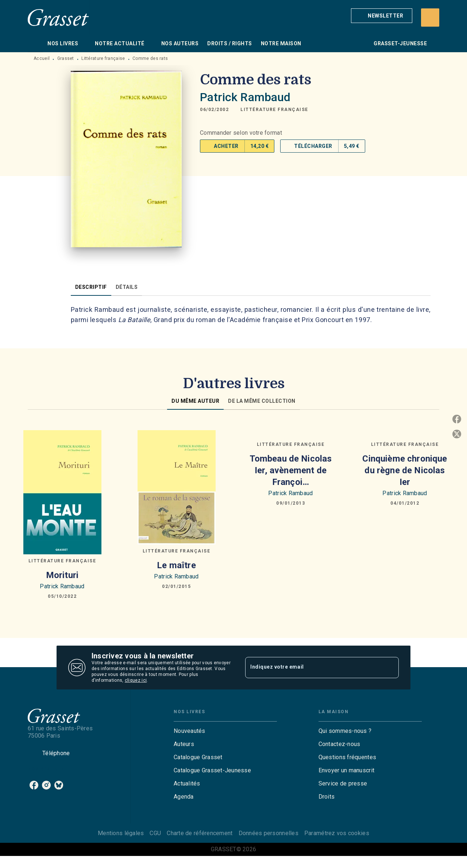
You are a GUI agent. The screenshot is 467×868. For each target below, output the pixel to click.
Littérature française (103, 58)
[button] (382, 16)
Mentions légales (121, 833)
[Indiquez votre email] (313, 668)
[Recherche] (430, 18)
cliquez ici (136, 680)
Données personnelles (269, 833)
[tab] (35, 43)
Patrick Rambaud (245, 97)
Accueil (42, 58)
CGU (155, 833)
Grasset (66, 58)
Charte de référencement (200, 833)
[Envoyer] (390, 668)
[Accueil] (58, 17)
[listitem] (34, 785)
